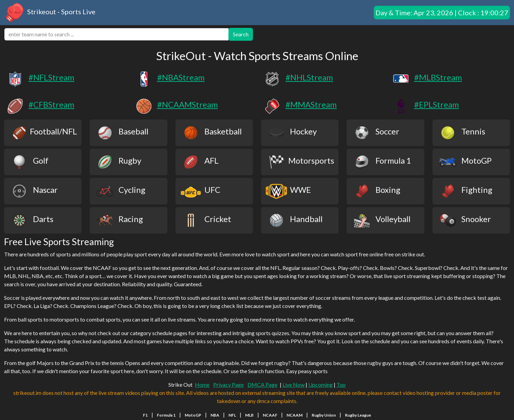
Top (341, 385)
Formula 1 (166, 415)
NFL (232, 415)
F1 (145, 415)
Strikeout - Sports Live (50, 13)
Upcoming (320, 385)
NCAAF (270, 415)
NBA (215, 415)
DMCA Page (262, 385)
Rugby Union (324, 415)
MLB (249, 415)
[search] (116, 34)
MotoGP (193, 415)
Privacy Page (228, 385)
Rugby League (358, 415)
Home (202, 385)
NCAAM (295, 415)
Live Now (293, 385)
